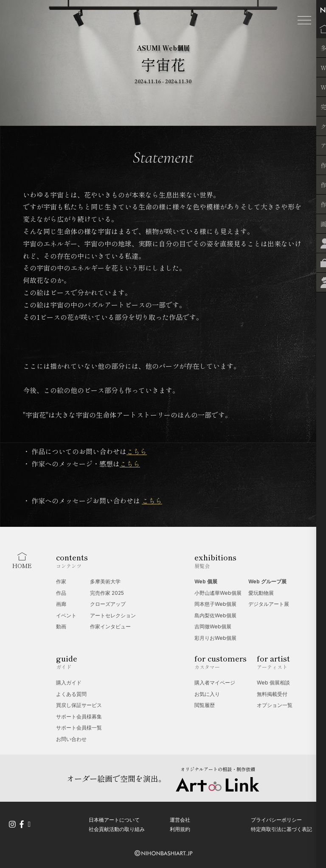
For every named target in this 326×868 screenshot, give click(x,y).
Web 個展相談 (273, 683)
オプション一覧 (275, 705)
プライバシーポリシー (276, 820)
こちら (137, 451)
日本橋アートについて (114, 820)
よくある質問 (71, 694)
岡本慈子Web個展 (215, 604)
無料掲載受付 (272, 694)
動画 (61, 626)
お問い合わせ (71, 739)
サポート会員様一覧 (79, 728)
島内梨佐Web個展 (215, 615)
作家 (61, 581)
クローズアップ (108, 604)
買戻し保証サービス (79, 705)
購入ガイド (69, 683)
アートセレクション (113, 615)
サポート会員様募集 (79, 717)
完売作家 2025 (107, 593)
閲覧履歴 (205, 705)
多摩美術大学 (105, 581)
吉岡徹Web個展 (213, 626)
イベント (66, 615)
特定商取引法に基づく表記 (281, 829)
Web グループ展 (267, 581)
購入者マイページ (215, 683)
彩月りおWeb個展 (215, 638)
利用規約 (180, 829)
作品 (61, 593)
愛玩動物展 (261, 593)
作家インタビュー (110, 626)
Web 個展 (206, 581)
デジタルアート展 (269, 604)
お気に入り (207, 694)
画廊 (61, 604)
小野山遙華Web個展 (218, 593)
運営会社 (180, 820)
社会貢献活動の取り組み (117, 829)
